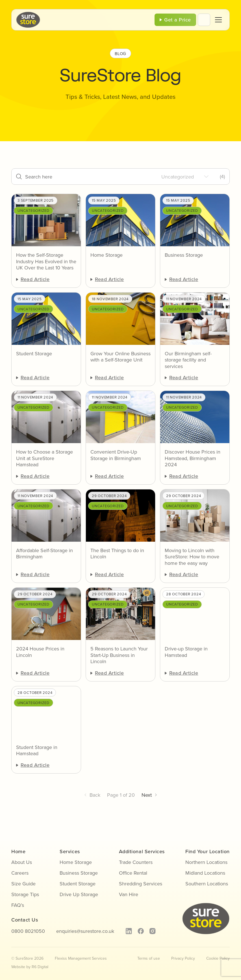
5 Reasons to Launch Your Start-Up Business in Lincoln (119, 655)
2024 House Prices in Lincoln (40, 652)
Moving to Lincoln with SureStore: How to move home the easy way (192, 557)
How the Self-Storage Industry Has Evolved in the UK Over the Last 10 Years (46, 262)
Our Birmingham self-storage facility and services (188, 360)
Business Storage (184, 255)
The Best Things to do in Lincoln (117, 554)
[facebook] (141, 931)
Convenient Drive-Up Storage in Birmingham (116, 455)
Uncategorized (33, 210)
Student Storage (34, 354)
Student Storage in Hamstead (37, 751)
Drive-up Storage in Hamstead (186, 652)
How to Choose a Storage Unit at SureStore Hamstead (44, 458)
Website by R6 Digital (30, 967)
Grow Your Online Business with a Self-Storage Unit (120, 357)
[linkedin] (129, 931)
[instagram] (152, 931)
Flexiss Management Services (81, 958)
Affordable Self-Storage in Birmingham (44, 554)
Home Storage (107, 255)
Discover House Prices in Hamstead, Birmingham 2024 (193, 458)
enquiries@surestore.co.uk (85, 931)
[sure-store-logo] (28, 14)
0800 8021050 (28, 931)
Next (147, 795)
